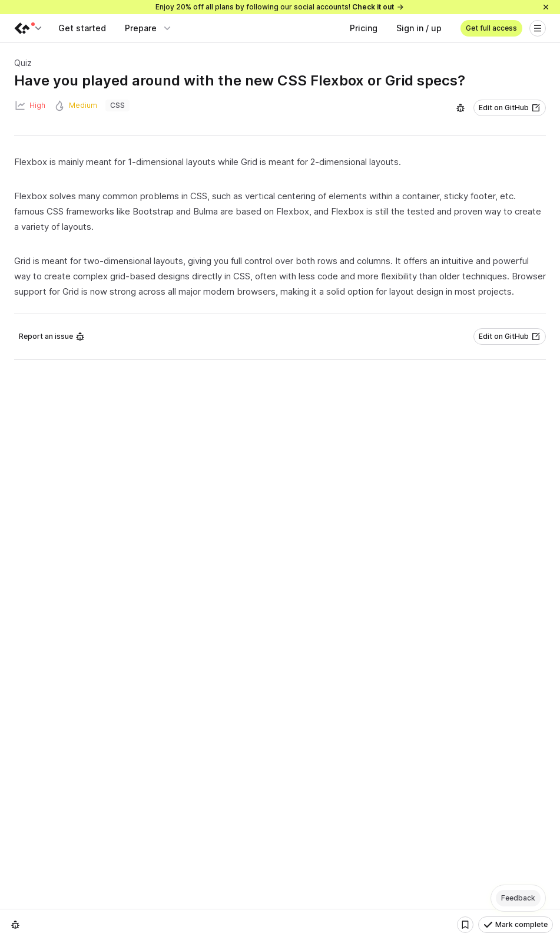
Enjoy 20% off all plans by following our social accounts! (280, 7)
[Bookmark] (465, 925)
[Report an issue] (460, 108)
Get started (82, 28)
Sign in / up (419, 28)
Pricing (364, 28)
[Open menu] (538, 28)
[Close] (546, 7)
